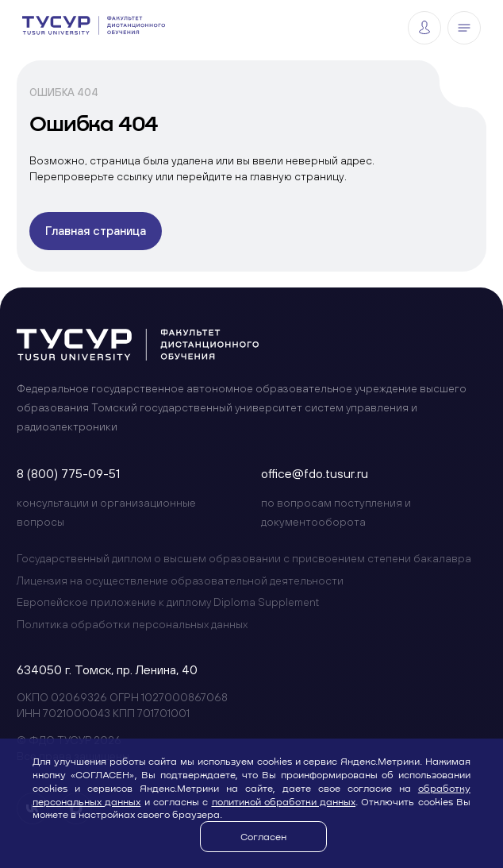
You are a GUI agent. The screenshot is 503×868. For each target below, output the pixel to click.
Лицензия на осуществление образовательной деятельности (180, 581)
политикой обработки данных (284, 801)
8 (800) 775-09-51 (68, 473)
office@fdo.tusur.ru (315, 473)
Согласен (263, 836)
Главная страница (96, 231)
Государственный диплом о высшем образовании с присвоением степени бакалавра (244, 558)
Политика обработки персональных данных (132, 624)
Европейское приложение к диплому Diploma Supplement (168, 602)
